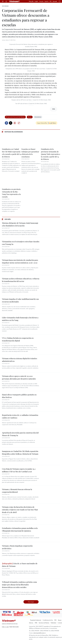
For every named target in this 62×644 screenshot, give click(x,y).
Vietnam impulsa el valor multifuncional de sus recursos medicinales (20, 300)
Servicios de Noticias (44, 623)
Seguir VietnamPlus (42, 123)
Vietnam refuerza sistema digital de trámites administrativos (20, 360)
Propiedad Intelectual (36, 620)
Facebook (6, 123)
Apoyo (60, 620)
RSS (55, 620)
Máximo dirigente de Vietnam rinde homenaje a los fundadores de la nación (20, 224)
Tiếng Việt (31, 1)
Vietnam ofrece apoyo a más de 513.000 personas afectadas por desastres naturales (19, 377)
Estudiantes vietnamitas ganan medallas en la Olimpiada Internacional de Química (20, 529)
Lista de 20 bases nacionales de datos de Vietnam (20, 565)
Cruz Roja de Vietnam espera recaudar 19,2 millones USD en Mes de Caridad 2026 (19, 470)
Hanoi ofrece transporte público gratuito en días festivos (19, 396)
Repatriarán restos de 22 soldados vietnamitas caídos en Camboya (20, 416)
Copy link (19, 123)
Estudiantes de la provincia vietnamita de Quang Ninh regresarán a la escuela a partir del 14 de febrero (51, 154)
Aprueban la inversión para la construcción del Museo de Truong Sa (20, 434)
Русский (55, 1)
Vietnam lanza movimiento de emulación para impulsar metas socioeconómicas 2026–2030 (20, 261)
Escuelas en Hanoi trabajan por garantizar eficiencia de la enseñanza (30, 153)
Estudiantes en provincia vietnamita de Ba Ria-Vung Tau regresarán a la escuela (11, 193)
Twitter (11, 123)
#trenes (30, 117)
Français (41, 1)
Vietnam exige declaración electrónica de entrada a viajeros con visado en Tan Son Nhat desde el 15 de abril (20, 510)
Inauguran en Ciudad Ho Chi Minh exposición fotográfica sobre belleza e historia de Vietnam (20, 453)
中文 (51, 1)
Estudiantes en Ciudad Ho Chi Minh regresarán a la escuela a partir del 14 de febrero (12, 153)
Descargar (31, 602)
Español (46, 1)
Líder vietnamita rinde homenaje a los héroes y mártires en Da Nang (20, 319)
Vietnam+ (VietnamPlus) (15, 1)
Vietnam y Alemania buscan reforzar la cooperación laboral (17, 491)
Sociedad (5, 6)
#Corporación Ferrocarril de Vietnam (15, 117)
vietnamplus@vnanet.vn (39, 633)
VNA (36, 623)
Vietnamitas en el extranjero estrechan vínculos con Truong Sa (21, 243)
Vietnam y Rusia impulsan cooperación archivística (17, 547)
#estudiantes (38, 117)
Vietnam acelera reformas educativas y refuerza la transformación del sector (21, 280)
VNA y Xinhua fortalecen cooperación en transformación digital (18, 339)
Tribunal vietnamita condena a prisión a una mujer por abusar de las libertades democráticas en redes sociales (19, 585)
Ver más (8, 219)
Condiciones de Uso (48, 620)
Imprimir (15, 123)
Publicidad (53, 623)
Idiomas (31, 623)
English (36, 1)
